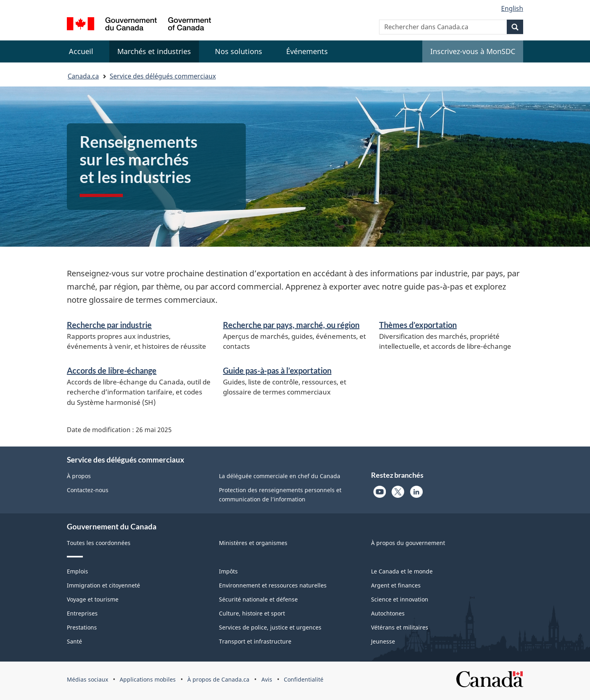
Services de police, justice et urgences (270, 627)
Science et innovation (400, 599)
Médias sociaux (87, 679)
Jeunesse (383, 641)
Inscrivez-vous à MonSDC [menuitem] (473, 51)
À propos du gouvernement (408, 543)
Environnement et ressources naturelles (273, 585)
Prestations (82, 627)
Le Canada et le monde (402, 571)
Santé (74, 641)
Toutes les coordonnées (99, 543)
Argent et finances (396, 585)
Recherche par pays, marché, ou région (291, 325)
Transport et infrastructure (255, 641)
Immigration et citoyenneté (103, 585)
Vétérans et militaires (400, 627)
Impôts (228, 571)
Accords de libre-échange (112, 370)
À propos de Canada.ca (218, 679)
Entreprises (82, 613)
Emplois (77, 571)
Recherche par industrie (109, 325)
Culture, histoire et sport (252, 613)
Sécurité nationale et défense (258, 599)
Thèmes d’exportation (418, 325)
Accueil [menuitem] (81, 51)
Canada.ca (83, 76)
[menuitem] (154, 51)
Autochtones (388, 613)
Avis (267, 679)
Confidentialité (304, 679)
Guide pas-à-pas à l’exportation (277, 370)
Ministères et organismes (253, 543)
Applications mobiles (148, 679)
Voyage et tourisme (93, 599)
